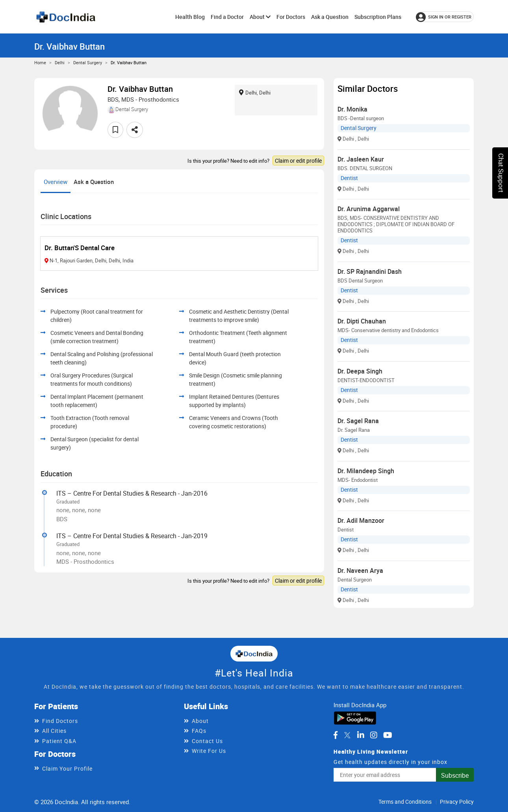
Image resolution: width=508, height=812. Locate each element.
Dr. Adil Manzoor (361, 520)
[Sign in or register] (445, 17)
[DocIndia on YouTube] (388, 735)
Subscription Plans (378, 17)
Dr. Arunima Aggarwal (369, 209)
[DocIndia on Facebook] (336, 735)
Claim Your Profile (67, 768)
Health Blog (190, 17)
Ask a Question (330, 17)
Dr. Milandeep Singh (366, 471)
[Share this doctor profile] (135, 130)
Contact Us (207, 741)
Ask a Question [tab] (94, 182)
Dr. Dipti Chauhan (362, 321)
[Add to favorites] (115, 130)
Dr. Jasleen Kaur (361, 159)
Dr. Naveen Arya (360, 570)
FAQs (199, 731)
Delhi (60, 62)
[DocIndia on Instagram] (374, 735)
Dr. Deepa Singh (360, 371)
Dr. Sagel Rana (358, 421)
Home (40, 62)
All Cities (54, 731)
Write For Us (209, 751)
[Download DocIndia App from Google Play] (355, 717)
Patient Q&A (59, 741)
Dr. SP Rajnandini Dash (370, 271)
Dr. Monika (352, 109)
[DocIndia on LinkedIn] (361, 735)
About (260, 17)
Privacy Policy (457, 802)
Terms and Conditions (405, 802)
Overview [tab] (56, 182)
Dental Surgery (88, 62)
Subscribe (455, 775)
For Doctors (291, 17)
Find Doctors (60, 721)
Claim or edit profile (298, 161)
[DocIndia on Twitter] (347, 735)
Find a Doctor (227, 17)
